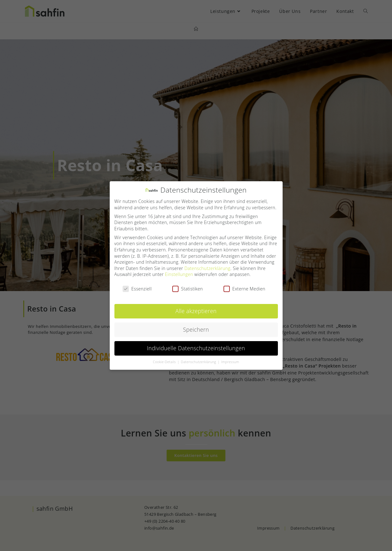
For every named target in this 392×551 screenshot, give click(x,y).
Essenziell (137, 286)
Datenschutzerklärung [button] (199, 359)
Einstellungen (179, 272)
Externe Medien (244, 286)
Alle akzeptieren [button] (196, 308)
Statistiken (188, 286)
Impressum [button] (230, 359)
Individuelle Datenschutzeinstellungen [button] (196, 346)
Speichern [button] (196, 327)
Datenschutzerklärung (207, 266)
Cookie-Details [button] (165, 359)
